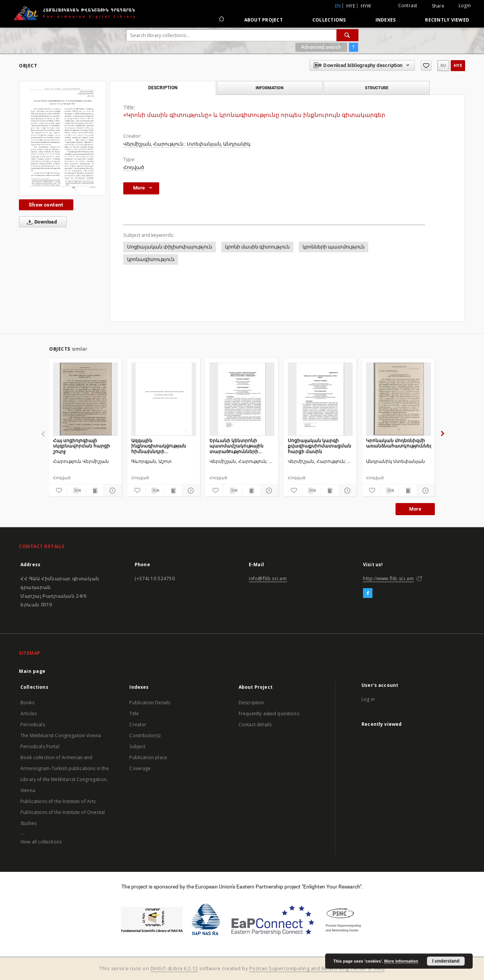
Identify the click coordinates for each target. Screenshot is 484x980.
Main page (32, 671)
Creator (138, 725)
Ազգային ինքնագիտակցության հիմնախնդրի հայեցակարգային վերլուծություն (159, 446)
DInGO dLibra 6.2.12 (174, 968)
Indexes (386, 20)
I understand (446, 961)
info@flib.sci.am (268, 579)
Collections (329, 20)
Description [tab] (163, 88)
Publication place (148, 757)
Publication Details (150, 703)
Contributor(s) (145, 735)
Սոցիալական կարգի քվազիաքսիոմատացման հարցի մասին (320, 446)
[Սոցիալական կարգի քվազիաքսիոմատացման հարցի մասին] (320, 399)
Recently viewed (447, 20)
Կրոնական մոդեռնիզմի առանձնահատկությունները (399, 443)
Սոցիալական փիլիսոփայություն (170, 247)
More (415, 509)
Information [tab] (270, 88)
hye (351, 6)
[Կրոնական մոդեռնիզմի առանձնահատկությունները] (399, 399)
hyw (366, 6)
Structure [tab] (377, 88)
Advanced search (321, 47)
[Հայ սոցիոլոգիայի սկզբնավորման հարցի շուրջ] (85, 399)
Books (27, 703)
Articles (29, 714)
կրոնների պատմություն (334, 247)
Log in (368, 699)
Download (40, 222)
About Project (264, 20)
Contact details (255, 725)
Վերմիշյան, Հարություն (153, 144)
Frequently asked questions (269, 714)
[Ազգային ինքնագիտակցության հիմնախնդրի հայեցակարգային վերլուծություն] (164, 399)
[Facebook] (368, 593)
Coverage (140, 768)
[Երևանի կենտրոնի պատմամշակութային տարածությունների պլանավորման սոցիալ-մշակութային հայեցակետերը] (242, 399)
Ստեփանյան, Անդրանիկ (219, 144)
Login (465, 5)
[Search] (347, 35)
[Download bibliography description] (76, 491)
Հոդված (134, 167)
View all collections (41, 842)
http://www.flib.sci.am (388, 579)
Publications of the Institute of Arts (58, 801)
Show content (46, 205)
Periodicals (33, 725)
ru (443, 66)
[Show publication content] (95, 491)
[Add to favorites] (426, 66)
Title (134, 714)
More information (401, 961)
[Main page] (221, 20)
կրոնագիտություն (151, 259)
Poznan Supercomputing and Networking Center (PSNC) (317, 968)
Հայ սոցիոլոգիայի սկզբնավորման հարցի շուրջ (81, 446)
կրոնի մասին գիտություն (257, 247)
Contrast (408, 5)
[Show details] (112, 491)
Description (251, 703)
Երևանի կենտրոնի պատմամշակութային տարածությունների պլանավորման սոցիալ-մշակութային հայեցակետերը (239, 446)
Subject (137, 746)
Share (438, 6)
